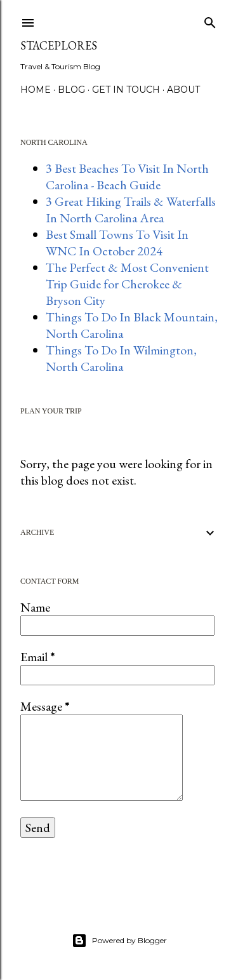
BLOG (71, 90)
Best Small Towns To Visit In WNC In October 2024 (117, 243)
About (183, 90)
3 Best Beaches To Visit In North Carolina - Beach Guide (127, 177)
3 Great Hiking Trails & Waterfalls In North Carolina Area (131, 210)
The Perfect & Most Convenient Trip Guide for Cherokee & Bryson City (127, 284)
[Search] (210, 20)
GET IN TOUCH (126, 90)
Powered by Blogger (119, 941)
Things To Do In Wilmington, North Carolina (121, 358)
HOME (36, 90)
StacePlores (59, 45)
